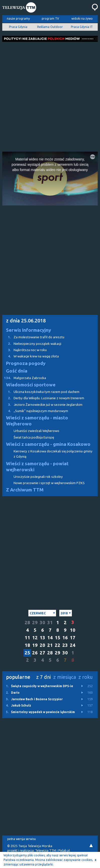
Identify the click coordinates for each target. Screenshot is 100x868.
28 (27, 623)
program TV (50, 19)
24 (73, 645)
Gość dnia (17, 371)
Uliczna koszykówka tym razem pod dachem (41, 392)
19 (35, 645)
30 (42, 623)
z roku (86, 677)
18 (27, 645)
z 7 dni (43, 677)
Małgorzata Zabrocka (24, 378)
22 (58, 645)
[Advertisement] (50, 95)
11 (27, 638)
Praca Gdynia (18, 27)
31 (50, 623)
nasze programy (18, 19)
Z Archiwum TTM (25, 490)
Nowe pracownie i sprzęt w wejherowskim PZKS (49, 483)
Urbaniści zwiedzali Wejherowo (36, 431)
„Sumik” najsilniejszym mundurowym (35, 411)
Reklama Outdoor (50, 27)
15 (58, 638)
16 (65, 638)
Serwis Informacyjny (29, 330)
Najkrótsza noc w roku (24, 350)
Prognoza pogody (26, 363)
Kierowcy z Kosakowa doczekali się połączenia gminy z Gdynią (53, 454)
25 (27, 653)
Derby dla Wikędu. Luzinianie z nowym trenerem (43, 398)
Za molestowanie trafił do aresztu (33, 337)
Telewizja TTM (46, 850)
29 (35, 623)
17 (73, 638)
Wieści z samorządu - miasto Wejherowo (37, 421)
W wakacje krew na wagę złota (31, 356)
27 (42, 653)
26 (35, 653)
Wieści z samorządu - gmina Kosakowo (48, 444)
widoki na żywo (82, 19)
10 (73, 630)
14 (50, 638)
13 (42, 638)
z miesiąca (65, 677)
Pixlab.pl (64, 850)
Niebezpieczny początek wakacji (32, 344)
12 (35, 638)
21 (50, 645)
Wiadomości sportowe (31, 385)
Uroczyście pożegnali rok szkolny (38, 477)
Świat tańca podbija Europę (34, 437)
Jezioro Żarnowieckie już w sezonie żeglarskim (42, 405)
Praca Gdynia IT (82, 27)
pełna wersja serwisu (22, 839)
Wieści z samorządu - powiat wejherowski (37, 467)
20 (42, 645)
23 (65, 645)
